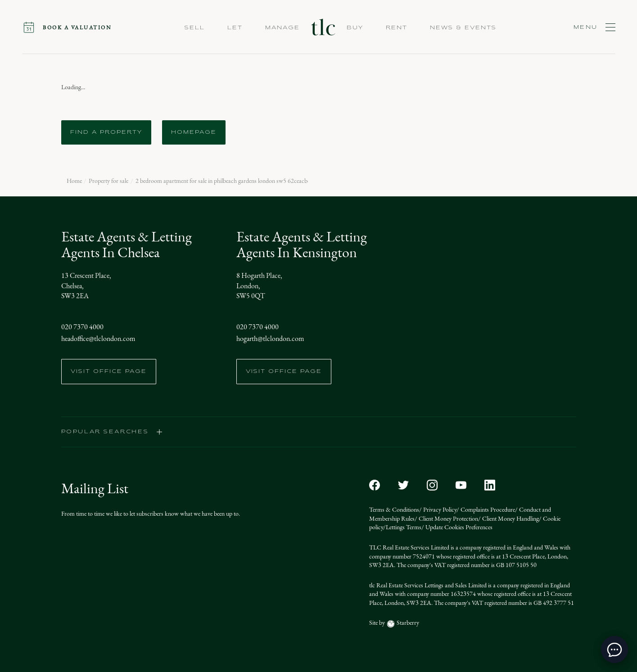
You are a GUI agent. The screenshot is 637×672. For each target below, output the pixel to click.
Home (74, 181)
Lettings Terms (404, 527)
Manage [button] (282, 28)
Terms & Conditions (394, 510)
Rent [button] (397, 28)
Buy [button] (355, 28)
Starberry (407, 623)
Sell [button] (195, 28)
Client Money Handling (510, 519)
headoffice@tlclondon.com (98, 338)
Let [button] (235, 28)
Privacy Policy (439, 510)
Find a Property (106, 132)
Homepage (194, 132)
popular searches (112, 432)
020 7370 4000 (82, 327)
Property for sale (108, 181)
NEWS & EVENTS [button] (463, 28)
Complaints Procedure (487, 510)
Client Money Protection (448, 519)
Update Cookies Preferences (458, 527)
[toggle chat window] (614, 649)
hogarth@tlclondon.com (270, 338)
